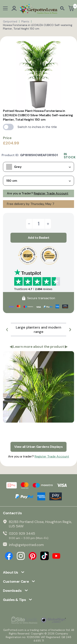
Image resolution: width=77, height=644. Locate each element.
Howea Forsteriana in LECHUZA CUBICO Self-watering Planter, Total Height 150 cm (38, 27)
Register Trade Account (51, 193)
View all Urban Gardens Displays (38, 447)
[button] (7, 330)
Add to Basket (39, 238)
